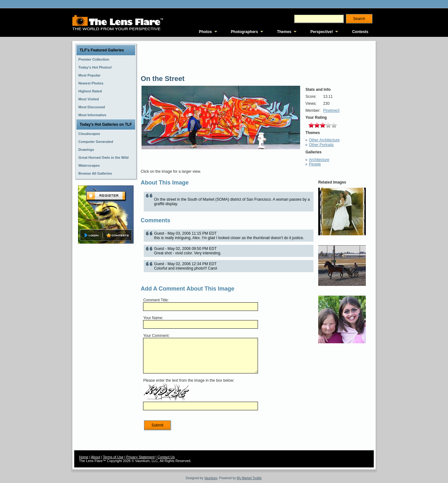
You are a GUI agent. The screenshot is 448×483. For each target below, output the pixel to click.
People (315, 164)
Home (84, 457)
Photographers (244, 32)
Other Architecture (324, 140)
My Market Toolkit (249, 478)
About (96, 457)
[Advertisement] (106, 345)
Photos (205, 32)
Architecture (319, 160)
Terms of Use (113, 457)
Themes (284, 32)
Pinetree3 (331, 111)
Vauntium (211, 478)
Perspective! (322, 32)
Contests (360, 32)
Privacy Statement (140, 457)
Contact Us (166, 457)
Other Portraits (321, 145)
